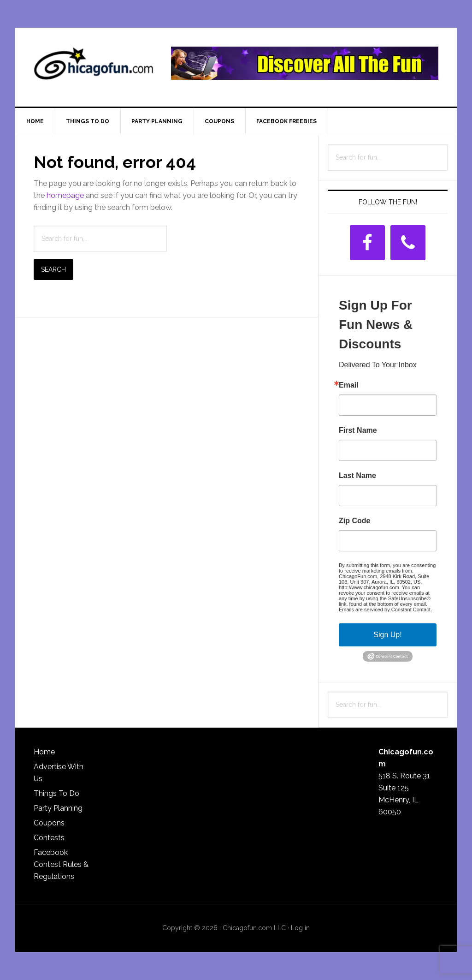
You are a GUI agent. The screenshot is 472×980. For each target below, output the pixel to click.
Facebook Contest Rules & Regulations (61, 864)
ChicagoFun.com (94, 67)
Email (349, 385)
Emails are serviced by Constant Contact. (385, 610)
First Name (358, 430)
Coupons (49, 823)
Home (44, 752)
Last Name (357, 476)
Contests (49, 838)
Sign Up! (387, 635)
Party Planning (58, 808)
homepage (65, 195)
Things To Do (56, 793)
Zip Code (354, 521)
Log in (300, 928)
